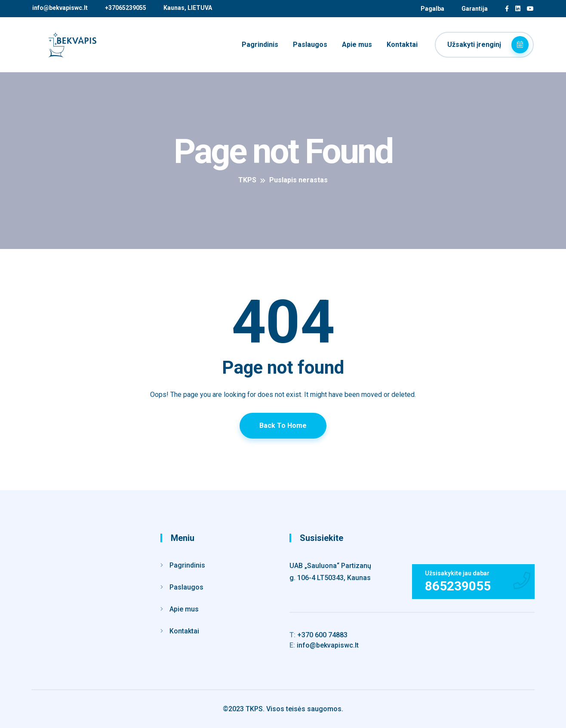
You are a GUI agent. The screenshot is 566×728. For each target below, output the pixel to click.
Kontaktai (402, 45)
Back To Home (283, 425)
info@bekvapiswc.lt (60, 8)
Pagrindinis (260, 45)
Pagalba (432, 9)
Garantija (475, 9)
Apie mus (357, 45)
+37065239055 (126, 8)
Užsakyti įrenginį (488, 45)
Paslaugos (310, 45)
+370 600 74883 (318, 635)
